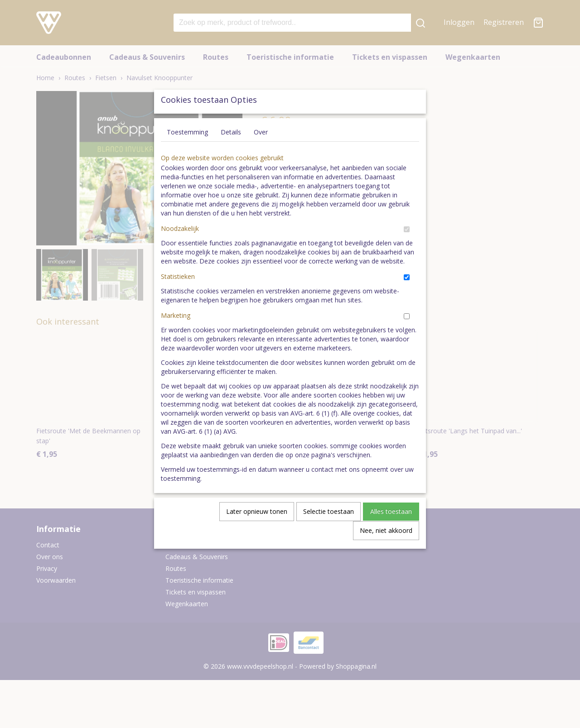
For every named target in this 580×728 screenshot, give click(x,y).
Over (261, 153)
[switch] (407, 250)
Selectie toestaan (329, 532)
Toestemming (187, 153)
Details (231, 153)
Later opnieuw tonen (257, 532)
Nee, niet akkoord (386, 551)
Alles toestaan (391, 532)
